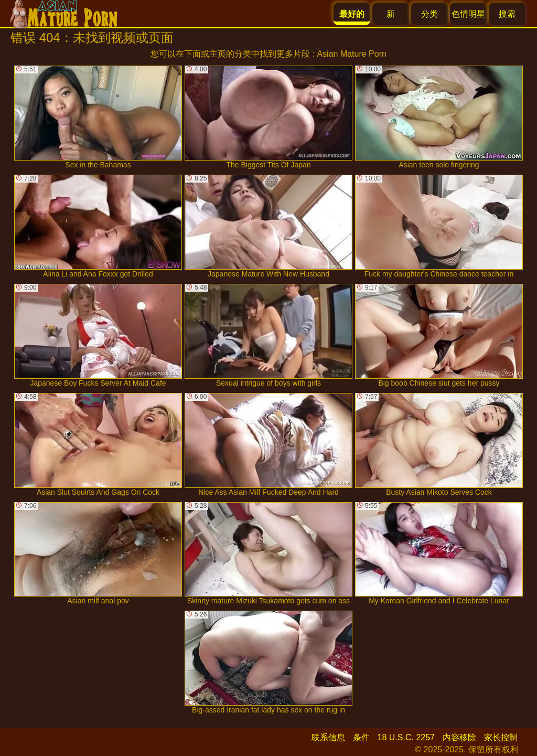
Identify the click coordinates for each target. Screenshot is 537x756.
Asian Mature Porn (352, 54)
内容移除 (459, 737)
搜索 (507, 14)
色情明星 (468, 14)
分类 (429, 14)
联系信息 (328, 737)
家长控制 (501, 737)
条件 (361, 737)
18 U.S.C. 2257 (406, 737)
